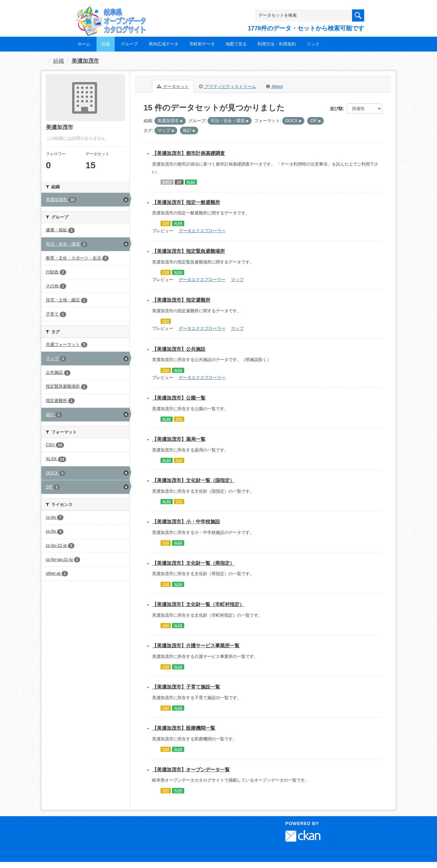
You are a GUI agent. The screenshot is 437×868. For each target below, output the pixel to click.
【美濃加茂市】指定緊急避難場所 (188, 251)
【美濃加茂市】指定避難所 (181, 300)
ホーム (84, 44)
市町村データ (202, 44)
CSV (166, 223)
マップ (237, 280)
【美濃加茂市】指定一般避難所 (186, 202)
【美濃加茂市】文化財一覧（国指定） (193, 480)
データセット (173, 86)
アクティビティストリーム (227, 86)
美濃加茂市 (85, 61)
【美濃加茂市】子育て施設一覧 (186, 687)
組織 (106, 44)
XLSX (191, 182)
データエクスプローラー (202, 231)
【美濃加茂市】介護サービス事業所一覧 (196, 646)
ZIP (179, 182)
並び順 (336, 109)
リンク (313, 44)
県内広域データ (164, 44)
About (274, 86)
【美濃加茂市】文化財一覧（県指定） (193, 563)
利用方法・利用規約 (277, 44)
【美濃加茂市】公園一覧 (179, 398)
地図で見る (236, 44)
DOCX (167, 182)
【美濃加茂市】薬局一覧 (179, 439)
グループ (129, 44)
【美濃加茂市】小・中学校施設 (186, 522)
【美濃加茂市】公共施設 (179, 349)
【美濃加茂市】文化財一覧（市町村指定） (198, 604)
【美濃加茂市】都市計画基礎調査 (188, 153)
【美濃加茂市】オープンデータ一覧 (191, 770)
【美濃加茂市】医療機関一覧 (184, 728)
